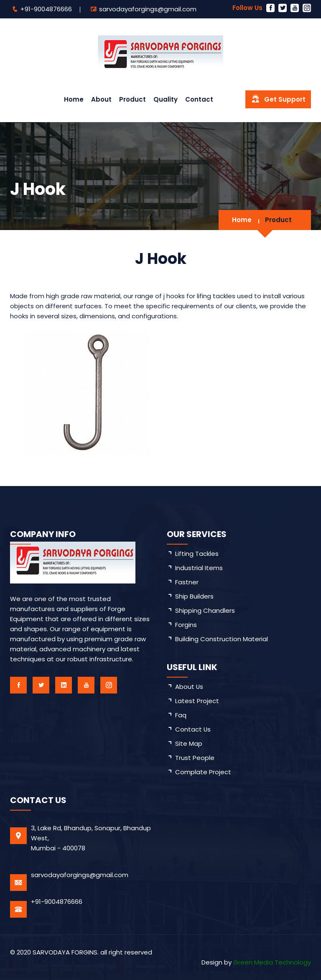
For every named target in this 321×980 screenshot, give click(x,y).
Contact (199, 99)
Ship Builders (194, 596)
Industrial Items (199, 568)
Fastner (187, 582)
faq (181, 715)
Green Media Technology (272, 962)
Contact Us (193, 729)
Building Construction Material (222, 639)
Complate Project (203, 772)
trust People (195, 758)
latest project (197, 701)
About (101, 99)
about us (189, 687)
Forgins (186, 625)
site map (189, 743)
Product (132, 99)
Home (74, 99)
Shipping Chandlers (205, 610)
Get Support (278, 99)
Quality (166, 99)
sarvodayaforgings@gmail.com (148, 9)
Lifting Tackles (197, 554)
